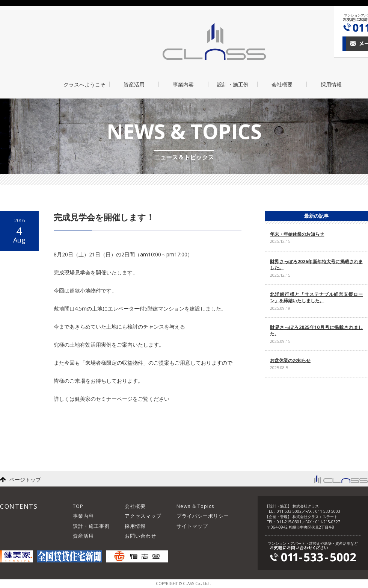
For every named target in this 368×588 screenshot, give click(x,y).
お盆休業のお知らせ (290, 360)
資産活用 (134, 84)
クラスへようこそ (84, 84)
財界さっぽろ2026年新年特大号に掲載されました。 (316, 265)
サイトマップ (192, 526)
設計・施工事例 (91, 526)
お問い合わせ (140, 536)
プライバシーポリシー (203, 516)
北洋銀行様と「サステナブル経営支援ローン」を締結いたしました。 (316, 297)
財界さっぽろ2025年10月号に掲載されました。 (316, 330)
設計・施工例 (233, 84)
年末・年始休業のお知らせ (297, 234)
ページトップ (25, 480)
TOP (78, 506)
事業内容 (183, 84)
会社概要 (282, 84)
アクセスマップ (143, 516)
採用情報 (331, 84)
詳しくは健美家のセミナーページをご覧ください (112, 399)
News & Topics (195, 506)
